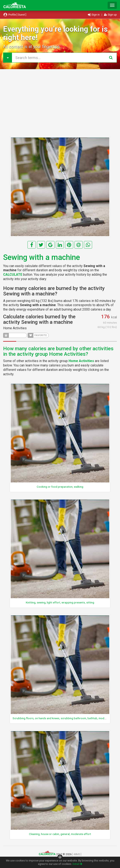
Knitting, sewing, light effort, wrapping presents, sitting (60, 602)
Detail (77, 864)
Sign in (94, 15)
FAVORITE (37, 335)
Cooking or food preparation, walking (60, 487)
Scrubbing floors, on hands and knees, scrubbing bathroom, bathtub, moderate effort (66, 718)
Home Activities (15, 328)
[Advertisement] (60, 103)
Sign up (110, 15)
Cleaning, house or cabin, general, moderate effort (60, 834)
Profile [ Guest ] (15, 15)
